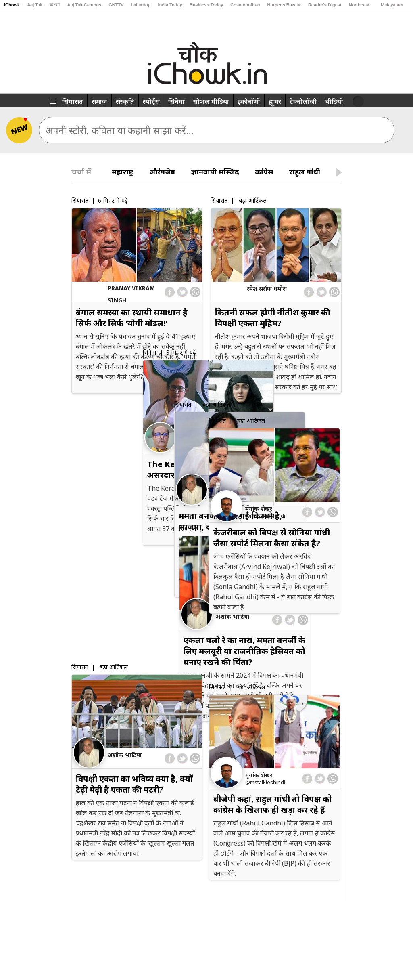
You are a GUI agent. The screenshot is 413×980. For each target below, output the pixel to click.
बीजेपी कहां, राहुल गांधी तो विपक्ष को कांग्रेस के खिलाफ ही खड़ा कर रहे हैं (273, 804)
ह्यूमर (275, 101)
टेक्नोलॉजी (303, 101)
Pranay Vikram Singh (131, 294)
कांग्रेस (264, 172)
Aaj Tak (35, 5)
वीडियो (334, 101)
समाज (99, 101)
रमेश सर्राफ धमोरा (266, 289)
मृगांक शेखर (259, 509)
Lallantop (141, 5)
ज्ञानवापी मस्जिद (215, 172)
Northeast (359, 5)
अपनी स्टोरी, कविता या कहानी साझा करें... (120, 131)
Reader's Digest (325, 5)
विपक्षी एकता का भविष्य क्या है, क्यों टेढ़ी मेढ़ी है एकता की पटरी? (134, 784)
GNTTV (116, 5)
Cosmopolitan (245, 5)
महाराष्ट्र (122, 172)
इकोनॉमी (249, 101)
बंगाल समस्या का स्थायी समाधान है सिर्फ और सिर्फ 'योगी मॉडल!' (132, 318)
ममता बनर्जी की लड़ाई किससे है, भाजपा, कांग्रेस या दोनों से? (127, 518)
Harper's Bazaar (284, 5)
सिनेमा (176, 101)
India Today (170, 5)
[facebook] (170, 292)
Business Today (206, 5)
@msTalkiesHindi (265, 516)
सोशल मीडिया (211, 101)
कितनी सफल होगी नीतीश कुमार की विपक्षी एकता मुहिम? (271, 318)
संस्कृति (125, 101)
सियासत (73, 101)
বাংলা (55, 5)
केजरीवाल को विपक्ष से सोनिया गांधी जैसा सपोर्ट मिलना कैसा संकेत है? (272, 538)
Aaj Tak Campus (84, 5)
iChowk (12, 5)
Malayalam (392, 5)
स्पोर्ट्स (151, 101)
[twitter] (182, 292)
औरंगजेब (162, 172)
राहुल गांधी (305, 172)
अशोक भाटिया (125, 488)
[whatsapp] (195, 292)
